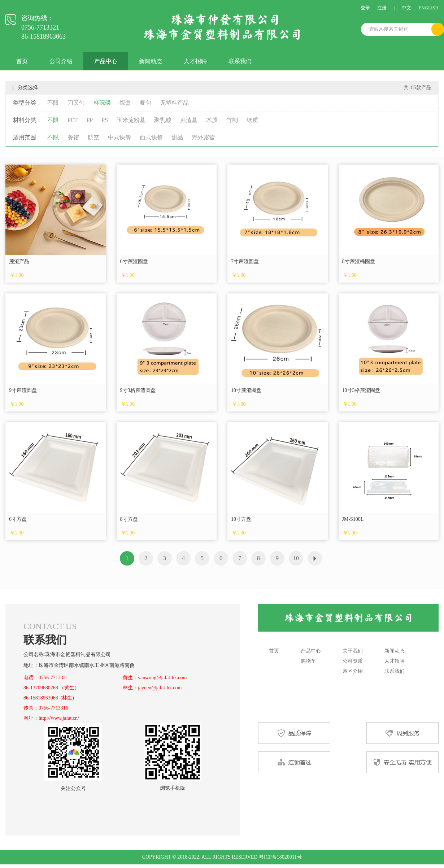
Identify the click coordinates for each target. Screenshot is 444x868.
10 (296, 558)
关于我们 (353, 651)
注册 (382, 8)
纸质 (252, 120)
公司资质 (353, 661)
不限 (53, 103)
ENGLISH (428, 8)
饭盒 (125, 103)
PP (90, 120)
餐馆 (73, 137)
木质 (212, 120)
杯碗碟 (102, 103)
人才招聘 (195, 61)
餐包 (145, 103)
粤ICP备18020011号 (280, 857)
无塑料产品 (174, 103)
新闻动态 (151, 61)
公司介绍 (61, 61)
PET (73, 120)
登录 (365, 8)
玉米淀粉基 (131, 120)
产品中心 (106, 61)
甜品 (177, 137)
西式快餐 (151, 137)
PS (105, 120)
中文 (406, 8)
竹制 (232, 120)
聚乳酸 (163, 120)
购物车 (308, 661)
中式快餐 (119, 137)
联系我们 (240, 61)
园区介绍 (353, 671)
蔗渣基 (189, 120)
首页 (22, 61)
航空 (93, 137)
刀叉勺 (76, 103)
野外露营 (203, 137)
